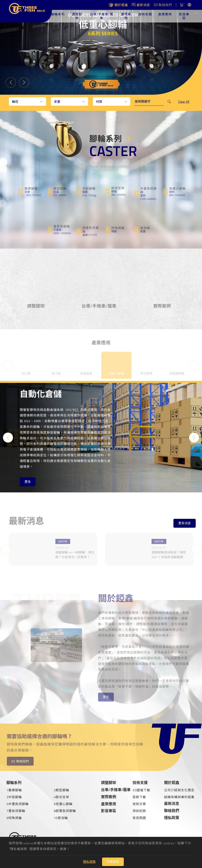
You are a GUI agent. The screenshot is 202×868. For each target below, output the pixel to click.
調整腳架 (78, 16)
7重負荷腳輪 (16, 810)
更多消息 (184, 522)
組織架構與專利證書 (179, 796)
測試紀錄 (139, 810)
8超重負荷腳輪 (65, 810)
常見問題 (139, 817)
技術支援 (145, 14)
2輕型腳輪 (62, 789)
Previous (12, 81)
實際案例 (126, 16)
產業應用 (165, 14)
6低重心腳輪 (63, 803)
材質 (99, 102)
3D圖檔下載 (141, 789)
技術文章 (139, 803)
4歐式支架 (62, 796)
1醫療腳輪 (14, 789)
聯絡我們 (172, 810)
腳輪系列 (59, 14)
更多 (28, 481)
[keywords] (149, 102)
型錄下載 (139, 796)
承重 (57, 102)
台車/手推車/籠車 (102, 16)
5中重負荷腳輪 (18, 803)
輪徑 (15, 102)
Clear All (184, 102)
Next (26, 81)
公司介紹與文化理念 (179, 789)
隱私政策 (172, 817)
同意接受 (113, 862)
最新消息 (172, 803)
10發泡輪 (61, 817)
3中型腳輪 (14, 796)
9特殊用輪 (14, 817)
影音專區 (184, 16)
